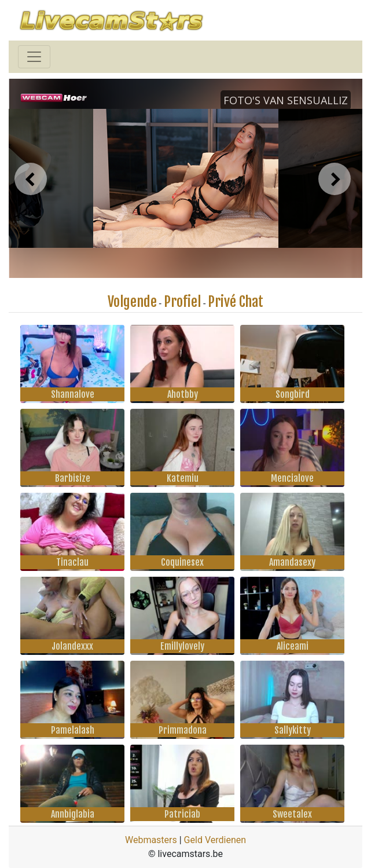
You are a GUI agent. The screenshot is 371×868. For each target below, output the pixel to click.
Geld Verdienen (215, 840)
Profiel (182, 302)
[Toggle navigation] (34, 57)
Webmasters (151, 840)
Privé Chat (236, 302)
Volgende (132, 302)
